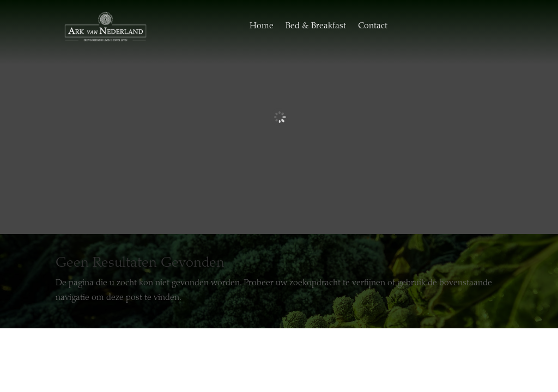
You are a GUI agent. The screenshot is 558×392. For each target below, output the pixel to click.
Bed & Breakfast (316, 26)
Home (262, 26)
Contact (373, 26)
